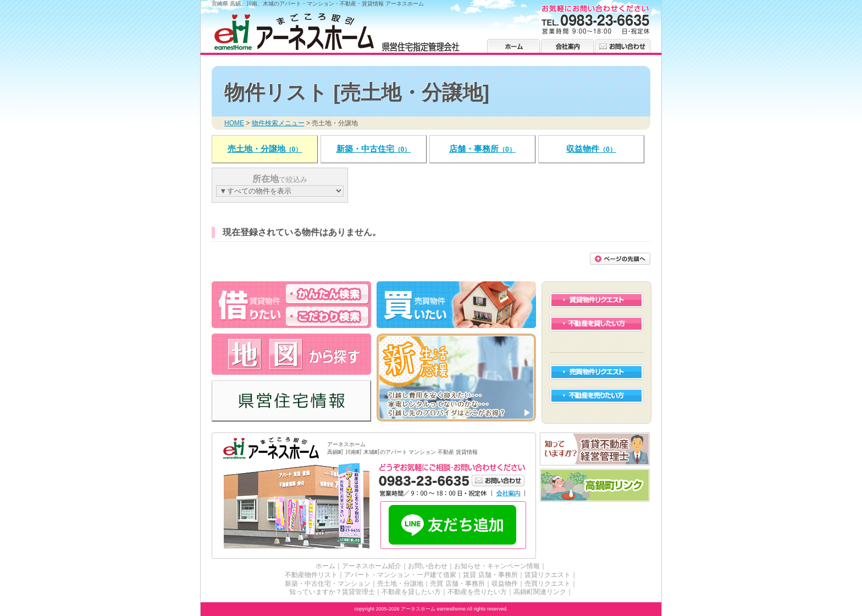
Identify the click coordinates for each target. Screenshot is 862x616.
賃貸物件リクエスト (596, 300)
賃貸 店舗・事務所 (490, 575)
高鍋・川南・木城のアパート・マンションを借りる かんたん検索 (327, 294)
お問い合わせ (623, 46)
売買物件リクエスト (596, 372)
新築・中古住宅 (374, 149)
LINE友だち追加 (453, 526)
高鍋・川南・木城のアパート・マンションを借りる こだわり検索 (327, 316)
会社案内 (567, 46)
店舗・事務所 (482, 149)
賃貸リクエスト (548, 575)
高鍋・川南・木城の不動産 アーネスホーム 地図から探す (291, 354)
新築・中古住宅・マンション (328, 584)
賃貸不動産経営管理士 (595, 449)
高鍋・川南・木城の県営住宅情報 (291, 401)
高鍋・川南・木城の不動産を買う (456, 305)
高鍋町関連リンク (540, 592)
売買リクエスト (548, 584)
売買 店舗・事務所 (457, 584)
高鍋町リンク (595, 485)
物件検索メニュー (278, 123)
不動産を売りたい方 (596, 396)
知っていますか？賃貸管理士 (332, 592)
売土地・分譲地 (265, 149)
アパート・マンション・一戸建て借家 (400, 575)
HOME (234, 123)
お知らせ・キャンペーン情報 (497, 566)
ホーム (513, 46)
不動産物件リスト (311, 575)
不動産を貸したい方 (596, 324)
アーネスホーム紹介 (372, 566)
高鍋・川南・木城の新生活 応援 (456, 378)
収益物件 (591, 149)
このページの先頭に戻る (620, 259)
